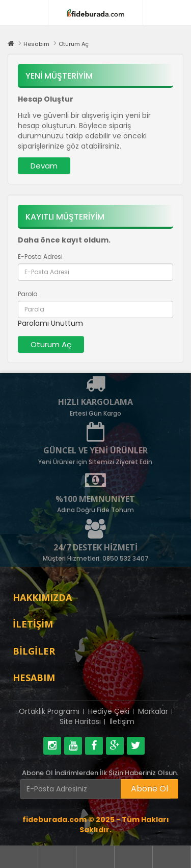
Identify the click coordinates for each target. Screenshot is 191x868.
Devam (44, 166)
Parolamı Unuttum (50, 323)
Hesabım (36, 44)
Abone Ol (149, 789)
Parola (28, 294)
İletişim (122, 721)
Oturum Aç (74, 44)
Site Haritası (80, 721)
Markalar (153, 711)
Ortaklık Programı (49, 711)
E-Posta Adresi (40, 257)
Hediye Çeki (109, 711)
